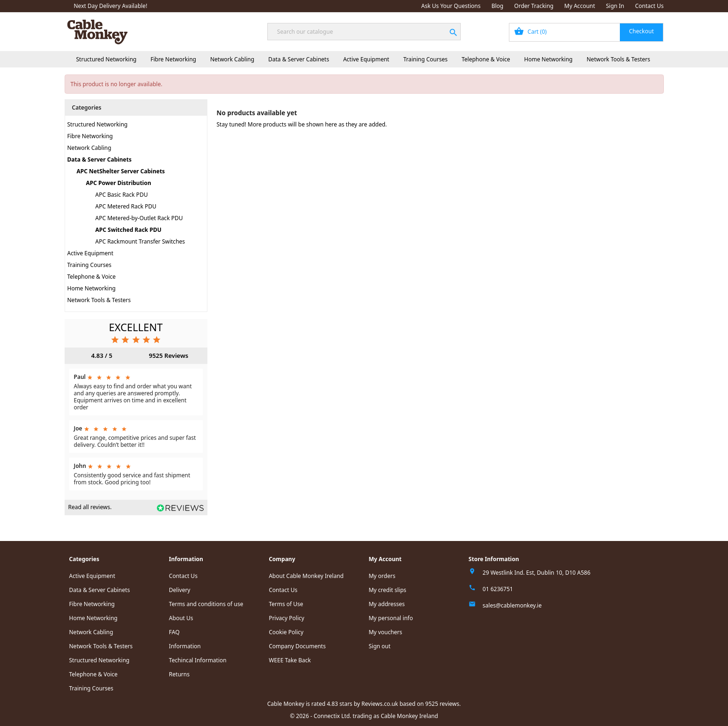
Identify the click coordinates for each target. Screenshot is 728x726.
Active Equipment (366, 59)
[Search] (364, 32)
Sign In (615, 6)
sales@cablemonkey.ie (512, 605)
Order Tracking (534, 6)
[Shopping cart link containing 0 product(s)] (586, 32)
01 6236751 (498, 589)
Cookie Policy (286, 632)
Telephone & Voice (486, 59)
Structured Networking (107, 59)
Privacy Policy (287, 618)
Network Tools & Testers (618, 59)
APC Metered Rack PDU (126, 206)
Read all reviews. (90, 507)
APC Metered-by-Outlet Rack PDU (139, 218)
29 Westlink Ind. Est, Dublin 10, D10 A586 (537, 573)
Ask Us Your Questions (451, 6)
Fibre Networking (173, 59)
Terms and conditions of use (206, 604)
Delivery (180, 590)
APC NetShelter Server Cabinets (121, 171)
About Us (181, 618)
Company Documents (297, 646)
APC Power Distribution (119, 183)
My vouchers (385, 632)
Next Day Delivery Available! (111, 6)
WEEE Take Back (290, 660)
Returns (179, 674)
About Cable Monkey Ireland (306, 576)
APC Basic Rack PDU (122, 195)
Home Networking (548, 59)
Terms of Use (286, 604)
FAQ (174, 632)
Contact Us (649, 6)
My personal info (391, 618)
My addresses (386, 604)
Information (185, 646)
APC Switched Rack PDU (129, 230)
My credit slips (387, 590)
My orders (382, 576)
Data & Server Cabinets (299, 59)
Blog (498, 6)
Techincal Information (198, 660)
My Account (580, 6)
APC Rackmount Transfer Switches (140, 241)
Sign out (379, 646)
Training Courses (425, 59)
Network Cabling (232, 59)
